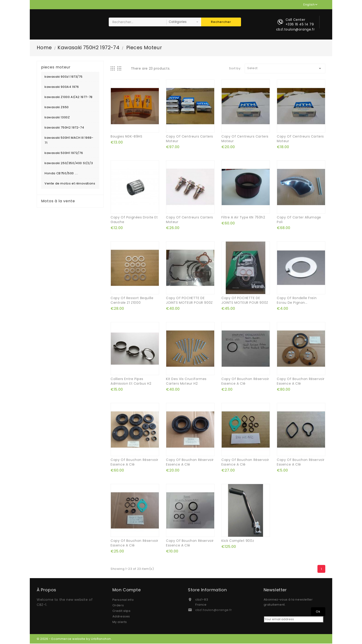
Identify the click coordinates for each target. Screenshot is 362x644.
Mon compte (127, 590)
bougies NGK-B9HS (127, 137)
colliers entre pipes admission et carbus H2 (131, 382)
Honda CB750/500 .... (61, 174)
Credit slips (122, 611)
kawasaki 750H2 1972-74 (64, 128)
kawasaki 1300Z (57, 118)
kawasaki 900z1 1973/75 (63, 77)
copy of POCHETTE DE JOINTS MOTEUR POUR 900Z (189, 301)
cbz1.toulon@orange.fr (214, 610)
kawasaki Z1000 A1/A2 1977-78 (69, 97)
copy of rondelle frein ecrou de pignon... (297, 301)
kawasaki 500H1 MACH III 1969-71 (69, 141)
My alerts (120, 622)
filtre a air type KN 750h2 (243, 218)
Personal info (123, 600)
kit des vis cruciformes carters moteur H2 (186, 382)
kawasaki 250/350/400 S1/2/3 (69, 164)
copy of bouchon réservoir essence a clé (245, 382)
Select (285, 69)
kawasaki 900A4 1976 (62, 87)
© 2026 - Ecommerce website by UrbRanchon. (74, 639)
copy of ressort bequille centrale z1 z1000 (132, 301)
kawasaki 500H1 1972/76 (64, 153)
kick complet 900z (238, 541)
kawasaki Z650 (57, 108)
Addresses (121, 617)
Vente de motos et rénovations (70, 184)
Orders (118, 606)
